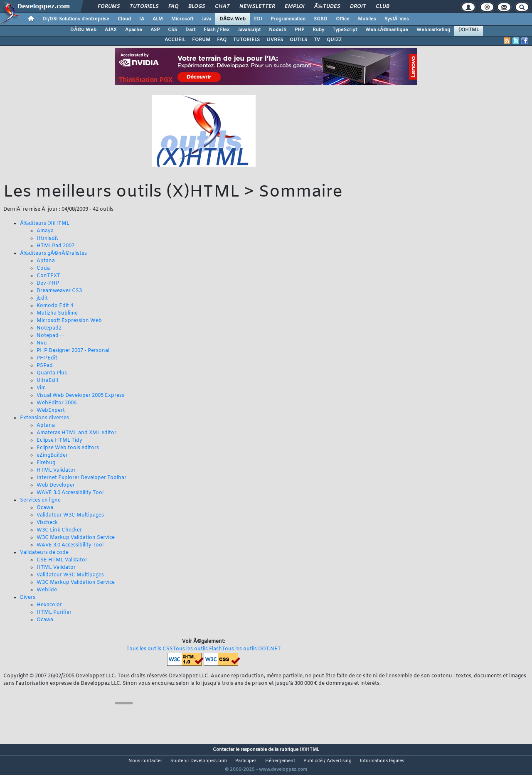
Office (343, 19)
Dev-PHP (48, 283)
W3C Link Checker (59, 530)
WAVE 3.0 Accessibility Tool (70, 493)
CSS (172, 30)
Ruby (318, 30)
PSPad (45, 366)
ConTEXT (48, 276)
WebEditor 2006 (57, 403)
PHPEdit (47, 358)
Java (206, 19)
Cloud (124, 19)
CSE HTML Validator (62, 560)
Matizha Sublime (57, 313)
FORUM (201, 40)
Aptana (46, 261)
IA (142, 19)
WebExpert (51, 411)
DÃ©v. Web (233, 19)
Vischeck (47, 523)
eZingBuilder (52, 455)
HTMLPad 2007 (55, 246)
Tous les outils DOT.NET (251, 649)
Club (382, 7)
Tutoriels (144, 7)
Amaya (45, 231)
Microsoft (182, 19)
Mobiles (367, 19)
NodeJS (278, 30)
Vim (41, 388)
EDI (258, 19)
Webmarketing (433, 30)
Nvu (42, 343)
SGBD (321, 19)
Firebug (46, 463)
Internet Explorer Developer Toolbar (81, 478)
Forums (109, 7)
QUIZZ (334, 40)
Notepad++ (50, 336)
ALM (158, 19)
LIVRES (275, 40)
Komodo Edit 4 (55, 306)
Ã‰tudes (327, 7)
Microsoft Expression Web (69, 321)
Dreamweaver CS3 (59, 291)
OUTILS (298, 40)
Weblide (47, 590)
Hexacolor (49, 605)
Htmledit (47, 239)
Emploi (294, 7)
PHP (299, 30)
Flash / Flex (217, 30)
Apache (134, 30)
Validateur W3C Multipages (70, 515)
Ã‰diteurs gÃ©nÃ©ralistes (53, 253)
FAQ (173, 7)
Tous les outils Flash (197, 649)
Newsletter (257, 7)
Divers (28, 598)
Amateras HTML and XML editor (76, 433)
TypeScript (345, 30)
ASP (155, 30)
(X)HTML (469, 30)
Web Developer (56, 485)
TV (317, 40)
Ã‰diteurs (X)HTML (45, 224)
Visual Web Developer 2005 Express (80, 396)
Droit (358, 7)
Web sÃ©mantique (387, 30)
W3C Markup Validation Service (76, 538)
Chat (222, 7)
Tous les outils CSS (150, 649)
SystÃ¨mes (397, 19)
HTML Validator (56, 470)
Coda (43, 268)
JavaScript (249, 30)
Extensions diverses (44, 418)
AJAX (111, 30)
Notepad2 (49, 328)
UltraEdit (48, 381)
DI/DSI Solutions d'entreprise (76, 19)
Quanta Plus (52, 373)
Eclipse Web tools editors (68, 448)
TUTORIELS (246, 40)
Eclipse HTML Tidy (59, 440)
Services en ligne (40, 500)
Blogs (197, 7)
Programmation (288, 19)
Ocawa (45, 508)
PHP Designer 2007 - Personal (73, 351)
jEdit (42, 298)
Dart (190, 30)
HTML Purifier (54, 613)
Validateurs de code (44, 553)
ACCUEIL (175, 40)
